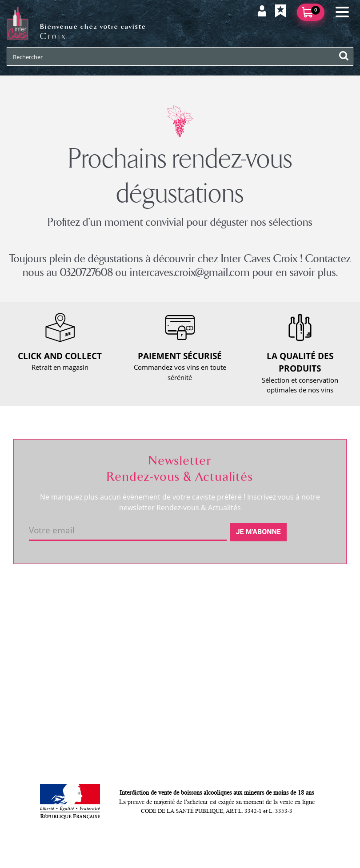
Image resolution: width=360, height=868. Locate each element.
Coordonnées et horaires (58, 601)
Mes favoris (269, 632)
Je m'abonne (258, 532)
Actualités (35, 632)
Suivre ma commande (285, 601)
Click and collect (160, 616)
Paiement (150, 647)
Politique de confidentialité (176, 692)
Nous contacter (159, 601)
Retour (146, 632)
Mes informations (278, 616)
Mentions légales (161, 677)
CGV (142, 662)
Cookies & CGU (159, 707)
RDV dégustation (45, 616)
